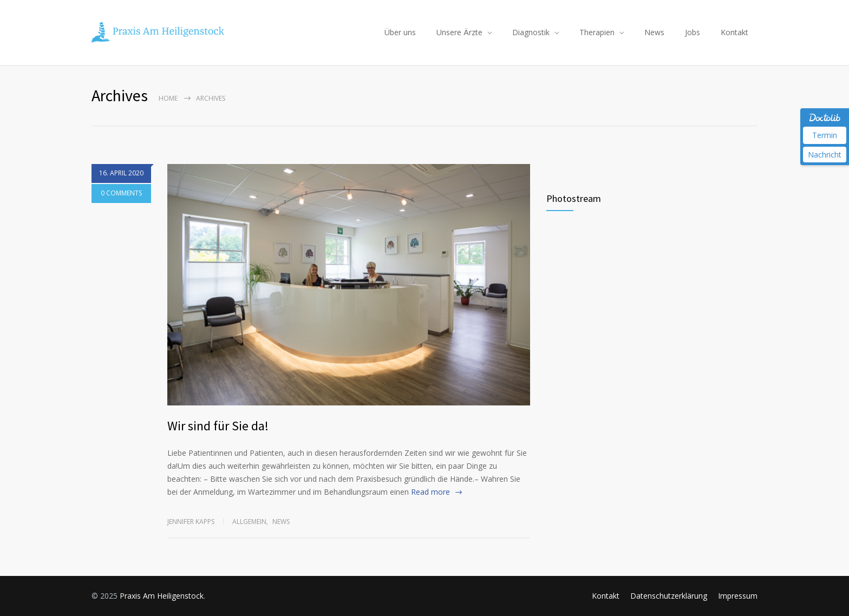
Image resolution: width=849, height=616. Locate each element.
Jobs (693, 32)
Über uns (400, 32)
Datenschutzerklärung (669, 596)
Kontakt (734, 32)
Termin (825, 135)
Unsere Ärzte (459, 32)
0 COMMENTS (121, 194)
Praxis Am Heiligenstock (162, 596)
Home (168, 98)
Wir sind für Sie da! (218, 426)
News (654, 32)
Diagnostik (531, 32)
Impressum (738, 596)
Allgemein (249, 522)
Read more (430, 492)
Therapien (597, 32)
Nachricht (825, 155)
